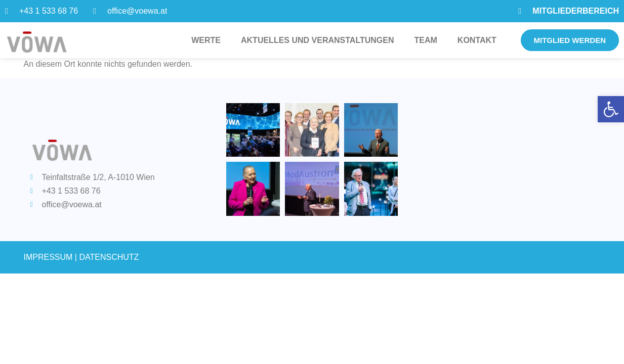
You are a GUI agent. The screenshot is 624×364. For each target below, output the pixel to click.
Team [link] (426, 40)
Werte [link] (206, 40)
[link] (611, 109)
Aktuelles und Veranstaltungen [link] (318, 40)
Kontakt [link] (477, 40)
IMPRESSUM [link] (48, 257)
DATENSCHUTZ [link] (109, 257)
